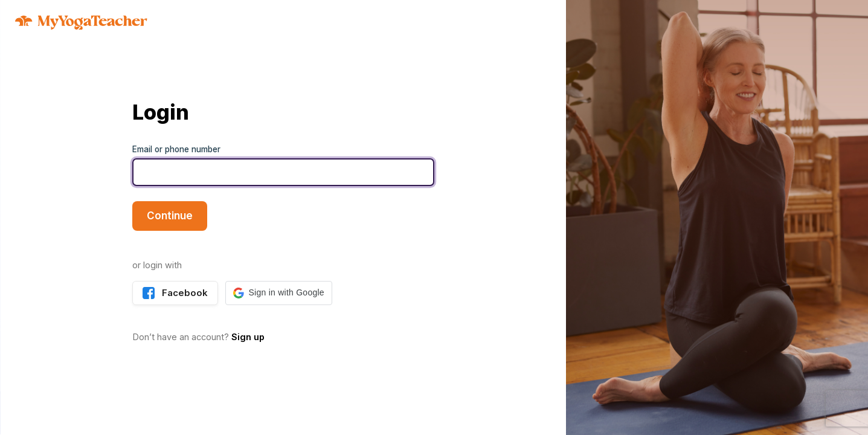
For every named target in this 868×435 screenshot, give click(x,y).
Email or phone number (176, 149)
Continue (170, 216)
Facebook (175, 293)
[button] (279, 293)
